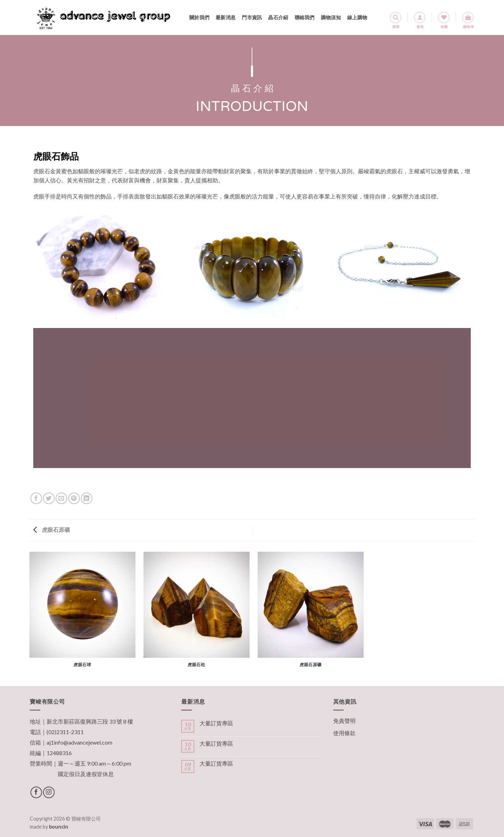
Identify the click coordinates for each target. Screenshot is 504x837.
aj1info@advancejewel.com (79, 742)
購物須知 (331, 17)
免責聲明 (344, 721)
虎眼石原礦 (52, 529)
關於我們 (199, 17)
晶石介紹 (278, 17)
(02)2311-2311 (65, 732)
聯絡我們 (305, 17)
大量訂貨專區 (216, 723)
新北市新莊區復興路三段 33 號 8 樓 (90, 721)
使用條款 (344, 733)
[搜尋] (395, 18)
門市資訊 (252, 17)
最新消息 (226, 17)
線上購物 (357, 17)
